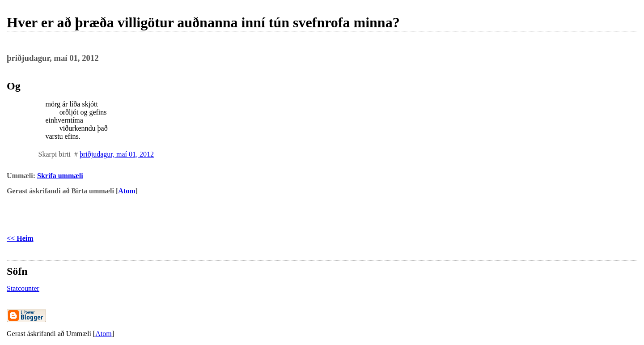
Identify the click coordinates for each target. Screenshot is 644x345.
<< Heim (20, 238)
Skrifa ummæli (60, 176)
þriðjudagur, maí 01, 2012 (117, 154)
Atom (127, 191)
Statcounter (23, 288)
